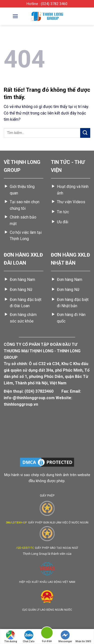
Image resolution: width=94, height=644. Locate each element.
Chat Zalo (29, 637)
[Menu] (15, 16)
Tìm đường (11, 637)
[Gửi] (85, 133)
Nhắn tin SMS (83, 637)
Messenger (65, 637)
